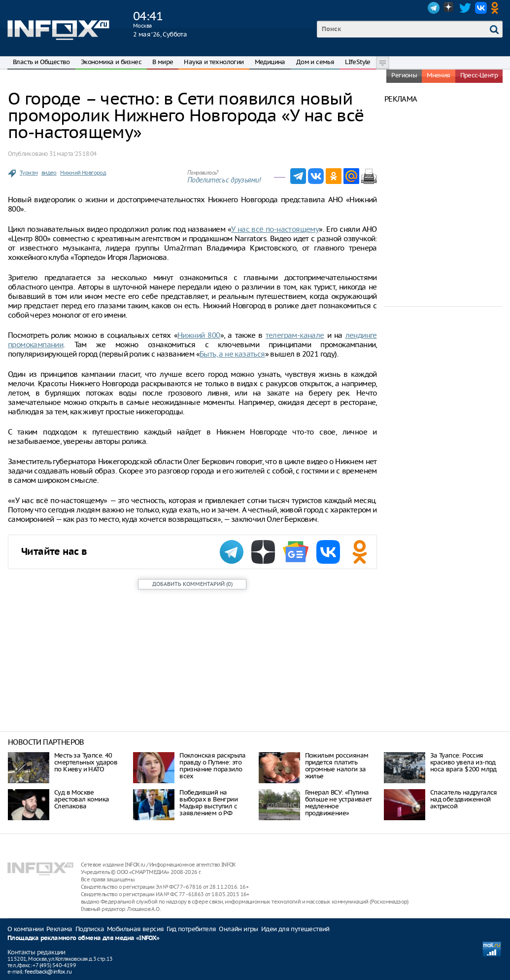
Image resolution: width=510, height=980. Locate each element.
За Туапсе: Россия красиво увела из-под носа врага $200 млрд (463, 762)
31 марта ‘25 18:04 (73, 154)
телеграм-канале (295, 335)
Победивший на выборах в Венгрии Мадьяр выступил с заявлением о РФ (208, 803)
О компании (25, 929)
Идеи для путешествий (295, 929)
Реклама (59, 929)
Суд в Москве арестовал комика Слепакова (82, 799)
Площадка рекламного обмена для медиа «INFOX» (84, 938)
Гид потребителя (191, 929)
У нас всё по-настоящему (275, 229)
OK (497, 8)
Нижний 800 (199, 335)
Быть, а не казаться (232, 354)
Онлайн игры (238, 929)
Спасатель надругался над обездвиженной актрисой (464, 799)
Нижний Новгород (83, 173)
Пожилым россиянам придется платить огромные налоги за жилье (337, 766)
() (192, 584)
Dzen (449, 8)
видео (49, 173)
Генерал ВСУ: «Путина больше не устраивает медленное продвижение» (339, 803)
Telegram (434, 8)
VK (481, 8)
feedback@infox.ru (48, 972)
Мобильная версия (135, 929)
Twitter (465, 8)
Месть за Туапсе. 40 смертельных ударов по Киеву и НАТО (86, 762)
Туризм (29, 173)
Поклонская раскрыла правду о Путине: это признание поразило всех (213, 766)
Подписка (90, 929)
